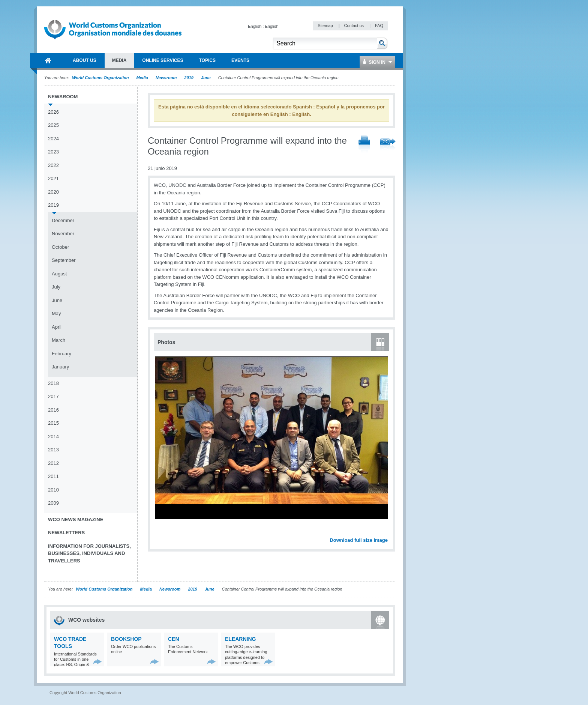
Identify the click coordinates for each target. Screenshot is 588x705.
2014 (53, 437)
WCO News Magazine (76, 519)
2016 (53, 410)
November (63, 234)
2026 (53, 112)
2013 (53, 450)
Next (386, 532)
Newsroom (166, 78)
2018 (53, 383)
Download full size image (359, 540)
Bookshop (126, 639)
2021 (53, 178)
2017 (53, 396)
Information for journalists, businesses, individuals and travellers (89, 553)
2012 (53, 463)
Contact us (354, 26)
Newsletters (66, 533)
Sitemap (326, 26)
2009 (53, 503)
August (59, 274)
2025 (53, 125)
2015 (53, 423)
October (60, 247)
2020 (53, 192)
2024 (53, 139)
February (61, 354)
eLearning (240, 639)
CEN (174, 639)
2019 (189, 78)
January (60, 367)
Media (142, 78)
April (57, 327)
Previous (162, 532)
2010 (53, 490)
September (64, 260)
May (56, 313)
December (63, 220)
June (206, 78)
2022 (53, 165)
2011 (53, 476)
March (58, 340)
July (56, 287)
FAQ (379, 26)
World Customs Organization (101, 78)
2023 (53, 152)
